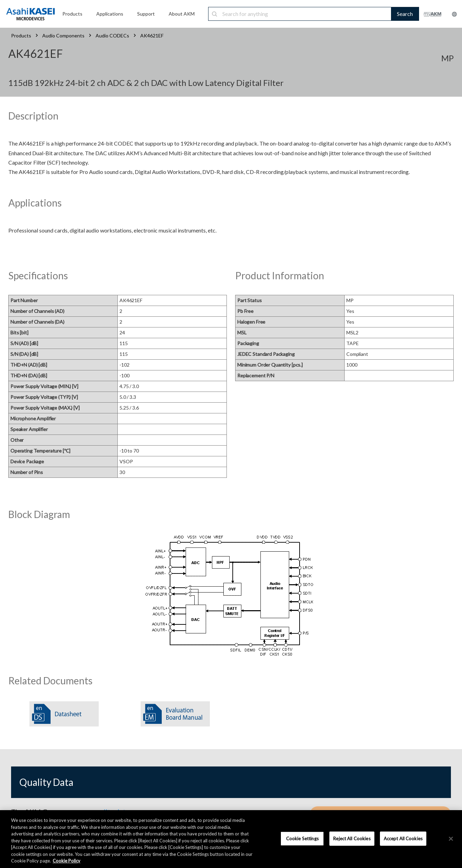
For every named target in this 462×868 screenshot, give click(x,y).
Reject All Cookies (352, 838)
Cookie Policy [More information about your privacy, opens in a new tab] (66, 861)
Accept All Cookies (403, 838)
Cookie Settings (302, 838)
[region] (231, 839)
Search (405, 14)
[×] (451, 839)
